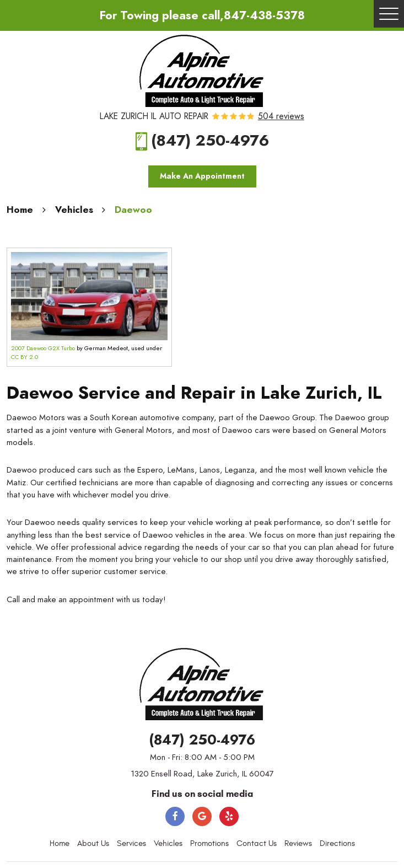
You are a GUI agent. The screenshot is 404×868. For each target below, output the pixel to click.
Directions (337, 843)
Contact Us (257, 843)
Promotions (209, 843)
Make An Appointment (202, 176)
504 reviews (281, 117)
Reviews (298, 843)
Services (131, 843)
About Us (93, 843)
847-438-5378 (264, 15)
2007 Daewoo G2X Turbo (43, 348)
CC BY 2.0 (25, 357)
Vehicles (74, 210)
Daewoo (133, 210)
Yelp (229, 816)
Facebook (175, 816)
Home (20, 210)
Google (202, 816)
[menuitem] (60, 844)
